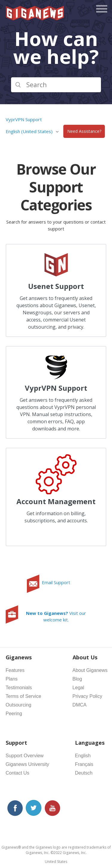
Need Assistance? (84, 131)
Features (15, 670)
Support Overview (25, 756)
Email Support (56, 582)
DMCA (80, 705)
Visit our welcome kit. (56, 617)
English (83, 756)
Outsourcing (19, 705)
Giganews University (27, 764)
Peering (14, 714)
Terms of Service (23, 696)
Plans (12, 679)
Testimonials (19, 688)
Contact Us (17, 773)
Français (84, 764)
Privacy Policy (88, 696)
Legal (78, 688)
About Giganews (90, 670)
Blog (77, 679)
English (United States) (30, 131)
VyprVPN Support (24, 119)
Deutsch (84, 773)
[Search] (56, 85)
